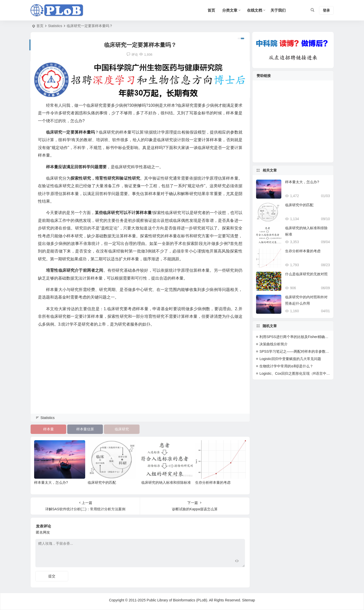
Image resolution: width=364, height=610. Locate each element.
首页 (40, 26)
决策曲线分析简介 (274, 344)
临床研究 (122, 429)
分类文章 (230, 10)
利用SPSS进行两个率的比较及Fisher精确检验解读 (299, 337)
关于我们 (278, 10)
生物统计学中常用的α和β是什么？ (286, 366)
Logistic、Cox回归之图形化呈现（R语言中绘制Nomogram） (307, 373)
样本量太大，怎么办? (51, 482)
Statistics (55, 26)
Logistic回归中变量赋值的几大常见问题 (290, 359)
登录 (326, 10)
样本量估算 (85, 429)
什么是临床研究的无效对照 (306, 274)
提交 (52, 576)
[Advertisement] (140, 377)
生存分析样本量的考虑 (213, 482)
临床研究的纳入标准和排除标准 (166, 482)
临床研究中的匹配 (102, 482)
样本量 (49, 429)
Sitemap (248, 600)
